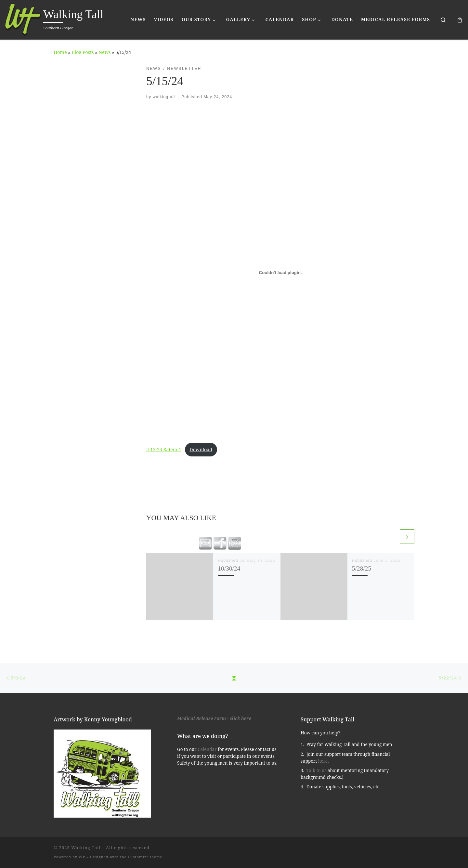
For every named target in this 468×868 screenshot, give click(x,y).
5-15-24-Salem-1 (164, 449)
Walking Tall (86, 848)
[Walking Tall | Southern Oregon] (23, 19)
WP (82, 857)
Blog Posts (83, 52)
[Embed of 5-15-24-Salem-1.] (280, 273)
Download (201, 449)
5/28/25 (362, 568)
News (104, 52)
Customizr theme (145, 857)
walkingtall (164, 97)
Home (60, 52)
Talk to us (317, 770)
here (323, 761)
